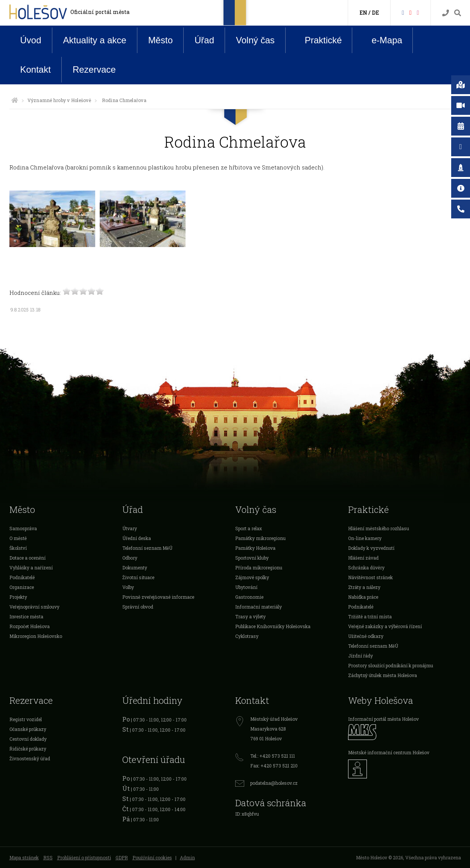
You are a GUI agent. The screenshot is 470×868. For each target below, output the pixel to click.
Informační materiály (259, 607)
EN (363, 13)
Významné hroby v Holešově (59, 100)
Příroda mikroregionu (259, 567)
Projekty (18, 597)
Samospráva (23, 528)
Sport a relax (249, 528)
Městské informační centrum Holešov (389, 752)
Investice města (26, 616)
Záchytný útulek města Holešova (383, 675)
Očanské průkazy (28, 729)
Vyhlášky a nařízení (31, 567)
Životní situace (138, 577)
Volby (128, 587)
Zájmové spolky (252, 577)
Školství (18, 548)
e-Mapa (381, 40)
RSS (48, 857)
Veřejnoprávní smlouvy (34, 607)
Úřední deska (137, 538)
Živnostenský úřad (30, 758)
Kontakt (36, 69)
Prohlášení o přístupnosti (84, 857)
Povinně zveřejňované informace (158, 597)
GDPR (122, 857)
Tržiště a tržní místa (370, 616)
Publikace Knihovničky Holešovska (273, 626)
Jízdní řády (360, 656)
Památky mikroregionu (260, 538)
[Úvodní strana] (15, 100)
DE (375, 13)
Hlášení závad (363, 558)
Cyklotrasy (247, 636)
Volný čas (255, 40)
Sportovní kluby (252, 558)
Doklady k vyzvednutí (371, 548)
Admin (187, 857)
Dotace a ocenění (27, 558)
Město (160, 40)
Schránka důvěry (366, 567)
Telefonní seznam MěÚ (147, 548)
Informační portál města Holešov (383, 719)
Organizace (22, 587)
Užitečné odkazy (366, 636)
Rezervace (94, 69)
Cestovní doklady (28, 739)
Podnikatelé (22, 577)
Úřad (204, 40)
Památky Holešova (255, 548)
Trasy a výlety (250, 616)
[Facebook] (403, 12)
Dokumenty (135, 567)
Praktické (318, 40)
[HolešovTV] (411, 12)
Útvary (130, 528)
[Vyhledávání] (458, 13)
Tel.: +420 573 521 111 (273, 756)
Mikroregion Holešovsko (36, 636)
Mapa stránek (24, 857)
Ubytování (246, 587)
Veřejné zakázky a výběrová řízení (385, 626)
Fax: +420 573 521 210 (274, 766)
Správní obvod (138, 607)
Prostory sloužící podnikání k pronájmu (391, 665)
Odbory (130, 558)
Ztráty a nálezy (364, 587)
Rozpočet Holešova (30, 626)
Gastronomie (249, 597)
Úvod (31, 40)
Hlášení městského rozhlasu (379, 528)
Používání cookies (152, 857)
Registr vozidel (26, 719)
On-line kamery (365, 538)
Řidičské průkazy (28, 749)
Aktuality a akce (95, 40)
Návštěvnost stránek (370, 577)
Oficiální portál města (100, 12)
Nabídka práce (363, 597)
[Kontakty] (446, 13)
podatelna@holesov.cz (274, 783)
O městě (18, 538)
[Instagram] (418, 12)
